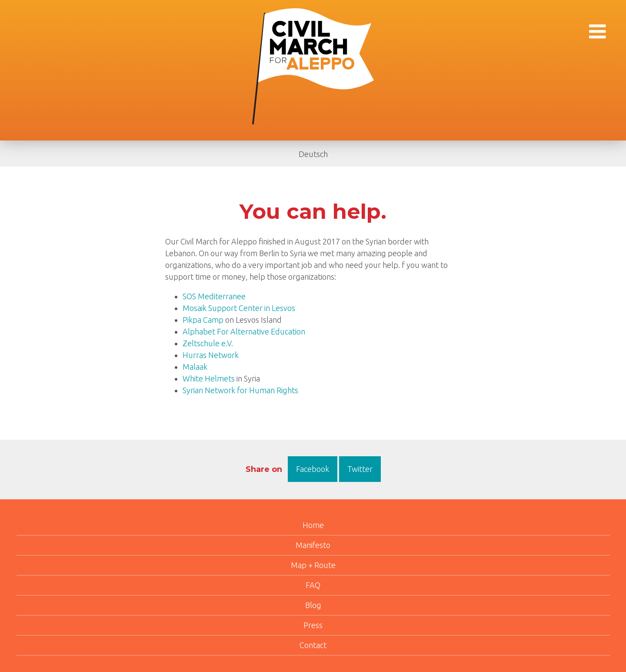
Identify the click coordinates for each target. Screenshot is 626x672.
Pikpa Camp (203, 320)
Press (313, 625)
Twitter (360, 469)
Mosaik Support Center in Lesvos (239, 308)
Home (313, 525)
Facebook (313, 469)
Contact (313, 645)
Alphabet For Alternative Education (244, 331)
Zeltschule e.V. (208, 343)
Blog (313, 605)
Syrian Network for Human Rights (240, 390)
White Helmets (209, 378)
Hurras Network (211, 355)
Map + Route (313, 565)
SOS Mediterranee (214, 296)
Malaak (195, 367)
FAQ (313, 585)
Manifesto (313, 545)
